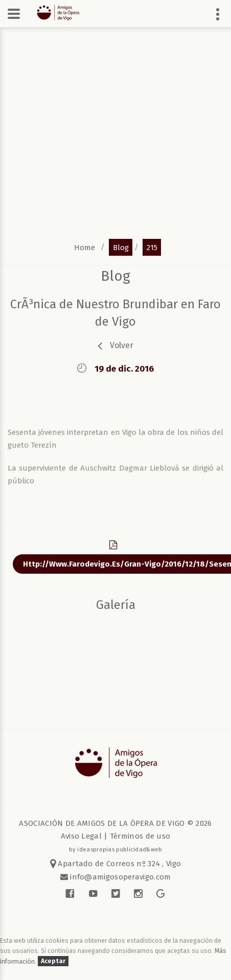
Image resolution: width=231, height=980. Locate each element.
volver (122, 345)
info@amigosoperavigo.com (120, 877)
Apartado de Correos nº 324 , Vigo (116, 864)
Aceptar (53, 961)
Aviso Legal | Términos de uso (116, 836)
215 (152, 247)
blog (121, 247)
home (85, 247)
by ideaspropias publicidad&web (116, 849)
